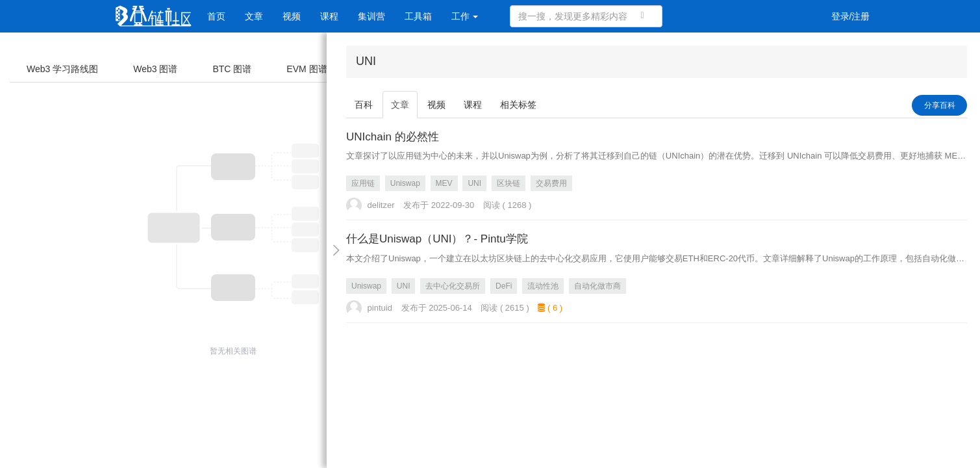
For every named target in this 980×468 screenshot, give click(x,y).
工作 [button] (465, 16)
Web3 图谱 (155, 69)
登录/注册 (851, 16)
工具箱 (418, 16)
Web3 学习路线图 (62, 69)
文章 (254, 16)
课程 (329, 16)
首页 (216, 16)
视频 (292, 16)
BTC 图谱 (232, 69)
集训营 (371, 16)
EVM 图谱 (307, 69)
